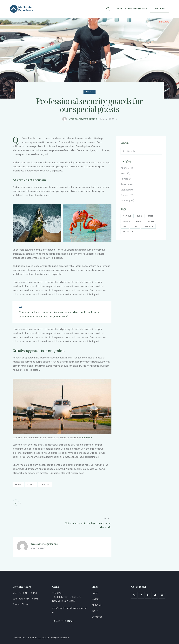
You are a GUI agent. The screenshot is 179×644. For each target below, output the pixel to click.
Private (124, 179)
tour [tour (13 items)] (135, 226)
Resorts (125, 184)
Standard (126, 190)
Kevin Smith (86, 438)
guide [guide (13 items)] (151, 216)
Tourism (125, 195)
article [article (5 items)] (127, 216)
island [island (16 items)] (126, 221)
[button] (17, 503)
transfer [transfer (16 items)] (148, 226)
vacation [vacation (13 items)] (128, 232)
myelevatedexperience (44, 544)
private (31, 484)
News (124, 173)
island (18, 484)
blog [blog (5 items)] (139, 216)
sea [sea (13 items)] (125, 226)
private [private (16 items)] (150, 221)
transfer (45, 484)
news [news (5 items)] (138, 221)
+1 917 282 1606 (63, 621)
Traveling (126, 201)
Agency (89, 92)
